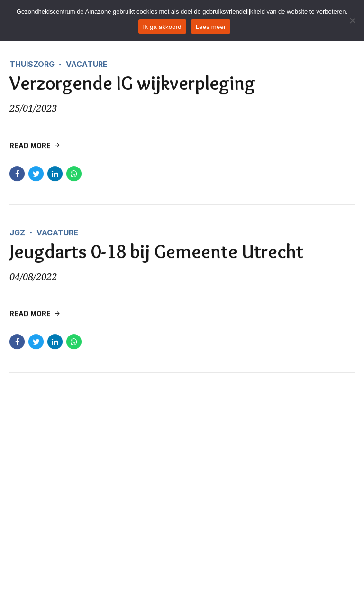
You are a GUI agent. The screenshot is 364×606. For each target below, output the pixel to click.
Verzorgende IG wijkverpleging (132, 83)
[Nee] (352, 20)
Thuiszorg (32, 64)
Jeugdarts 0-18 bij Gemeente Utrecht (156, 251)
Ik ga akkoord (162, 27)
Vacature (87, 64)
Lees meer (211, 27)
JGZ (17, 233)
